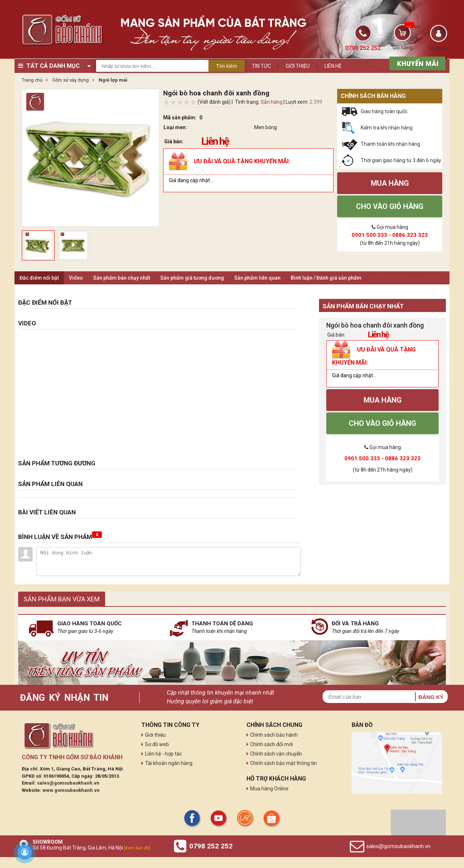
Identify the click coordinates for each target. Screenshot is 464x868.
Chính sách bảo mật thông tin (283, 763)
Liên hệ (333, 66)
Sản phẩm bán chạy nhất (122, 278)
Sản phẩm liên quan (257, 278)
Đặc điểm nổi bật (39, 278)
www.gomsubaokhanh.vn (71, 790)
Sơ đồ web (157, 744)
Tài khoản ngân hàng (169, 763)
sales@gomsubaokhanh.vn (68, 783)
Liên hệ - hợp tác (163, 754)
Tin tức (261, 66)
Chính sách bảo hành (274, 735)
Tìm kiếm (227, 66)
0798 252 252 (211, 846)
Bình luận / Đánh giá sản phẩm (326, 278)
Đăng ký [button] (431, 697)
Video (76, 278)
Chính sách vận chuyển (276, 754)
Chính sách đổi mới (272, 744)
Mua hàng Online (269, 789)
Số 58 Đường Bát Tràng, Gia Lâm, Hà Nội (91, 848)
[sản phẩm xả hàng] (416, 63)
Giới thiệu (298, 66)
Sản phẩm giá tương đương (192, 278)
